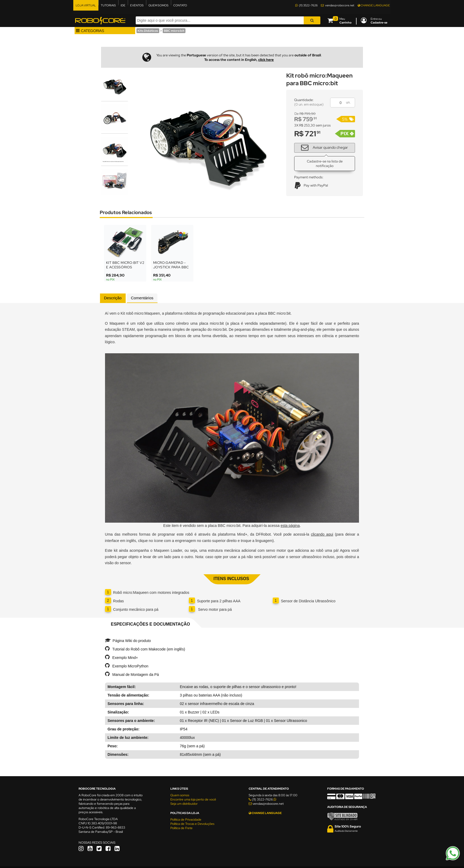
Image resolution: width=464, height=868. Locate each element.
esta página (290, 526)
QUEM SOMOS (158, 5)
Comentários (142, 298)
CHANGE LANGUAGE (374, 5)
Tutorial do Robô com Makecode (139, 649)
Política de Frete (181, 828)
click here (266, 60)
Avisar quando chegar (322, 147)
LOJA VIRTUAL (86, 5)
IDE (123, 5)
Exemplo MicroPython (130, 666)
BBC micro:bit (174, 31)
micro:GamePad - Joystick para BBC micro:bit (171, 267)
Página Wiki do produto (132, 641)
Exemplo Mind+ (125, 658)
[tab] (113, 298)
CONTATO (180, 5)
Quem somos (180, 795)
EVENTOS (137, 5)
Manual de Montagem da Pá (136, 675)
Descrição (113, 298)
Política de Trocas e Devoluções (192, 824)
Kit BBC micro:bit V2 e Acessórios (125, 265)
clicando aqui (322, 534)
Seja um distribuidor (184, 804)
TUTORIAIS (108, 5)
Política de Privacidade (186, 820)
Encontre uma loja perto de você (193, 799)
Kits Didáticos (148, 31)
